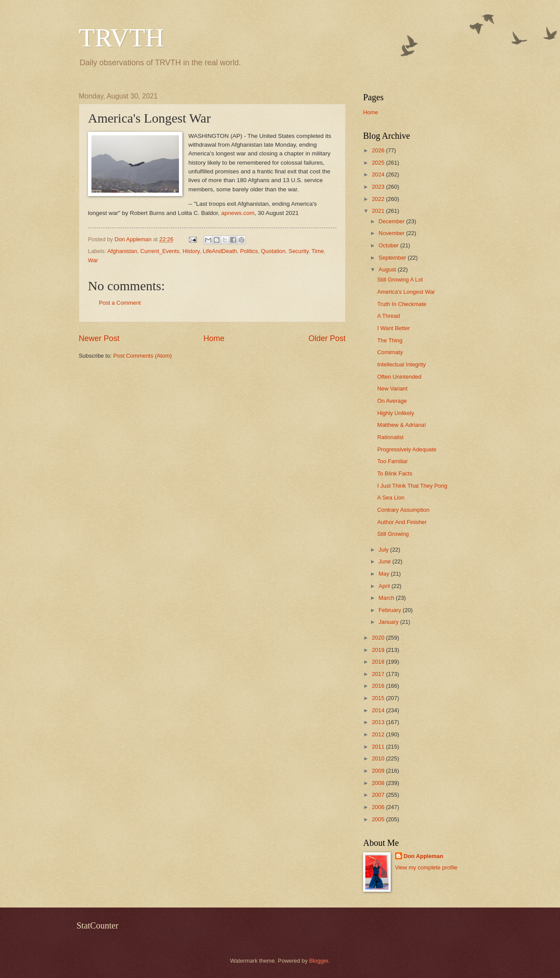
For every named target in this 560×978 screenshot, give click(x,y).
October (389, 245)
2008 (379, 783)
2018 (379, 662)
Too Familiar (392, 461)
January (389, 622)
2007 (379, 795)
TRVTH (121, 38)
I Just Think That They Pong (412, 486)
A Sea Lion (391, 498)
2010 (379, 758)
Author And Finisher (402, 522)
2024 (379, 174)
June (385, 561)
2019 (379, 650)
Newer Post (99, 338)
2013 (379, 722)
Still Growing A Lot (400, 280)
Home (214, 338)
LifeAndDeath (220, 251)
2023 (379, 187)
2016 (379, 686)
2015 (379, 698)
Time (318, 251)
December (392, 221)
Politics (249, 251)
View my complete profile (426, 867)
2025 (379, 163)
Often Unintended (399, 377)
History (191, 251)
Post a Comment (120, 303)
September (393, 258)
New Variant (392, 389)
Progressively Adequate (407, 449)
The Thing (390, 340)
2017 (379, 674)
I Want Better (394, 328)
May (385, 574)
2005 (379, 819)
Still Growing (393, 534)
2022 (379, 199)
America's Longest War (406, 292)
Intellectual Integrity (401, 364)
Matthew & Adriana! (402, 425)
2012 (379, 734)
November (392, 233)
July (384, 550)
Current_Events (160, 251)
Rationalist (390, 437)
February (390, 610)
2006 (379, 807)
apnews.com (238, 213)
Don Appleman (423, 856)
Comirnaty (390, 352)
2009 (379, 771)
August (388, 269)
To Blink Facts (395, 473)
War (93, 260)
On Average (392, 401)
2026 (379, 150)
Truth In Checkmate (402, 304)
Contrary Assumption (403, 510)
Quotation (273, 251)
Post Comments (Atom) (143, 356)
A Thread (388, 316)
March (387, 598)
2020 (379, 638)
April (385, 586)
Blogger (319, 961)
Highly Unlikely (395, 413)
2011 (379, 747)
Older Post (327, 338)
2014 (379, 710)
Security (299, 251)
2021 (379, 211)
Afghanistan (122, 251)
